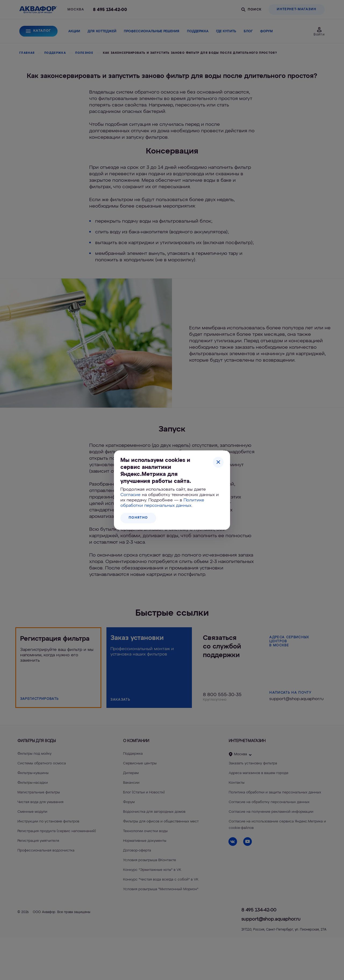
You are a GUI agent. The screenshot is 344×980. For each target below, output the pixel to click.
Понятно (138, 518)
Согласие (130, 495)
